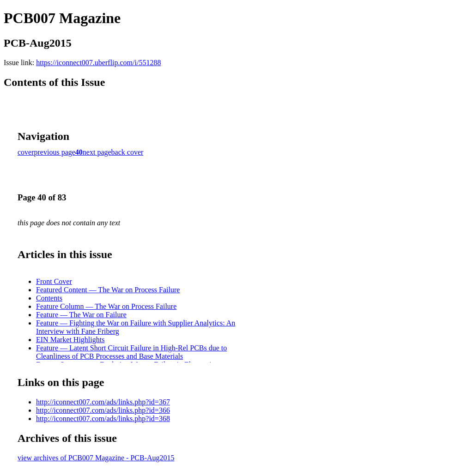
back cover (127, 152)
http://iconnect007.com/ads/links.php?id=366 (103, 410)
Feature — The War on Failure (81, 315)
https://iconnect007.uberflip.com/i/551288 (98, 63)
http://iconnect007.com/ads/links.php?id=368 (103, 419)
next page (97, 152)
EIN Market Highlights (70, 340)
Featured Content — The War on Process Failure (108, 290)
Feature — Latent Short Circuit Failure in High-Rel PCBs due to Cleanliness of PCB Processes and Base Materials (131, 352)
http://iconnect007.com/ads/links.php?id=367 (103, 402)
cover (26, 152)
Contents (49, 298)
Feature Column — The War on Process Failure (106, 306)
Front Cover (54, 281)
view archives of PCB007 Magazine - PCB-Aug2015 (96, 458)
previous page (55, 152)
